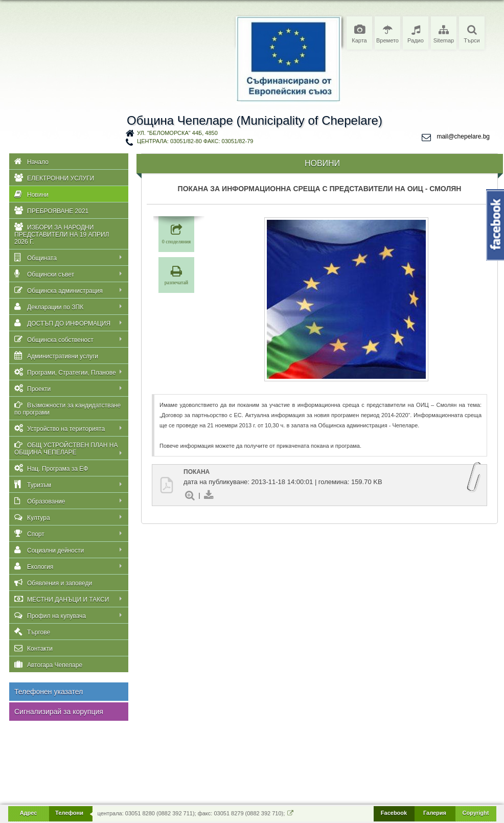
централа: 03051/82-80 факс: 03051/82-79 (195, 141)
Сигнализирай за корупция (59, 712)
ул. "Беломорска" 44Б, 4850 (177, 133)
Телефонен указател (49, 692)
